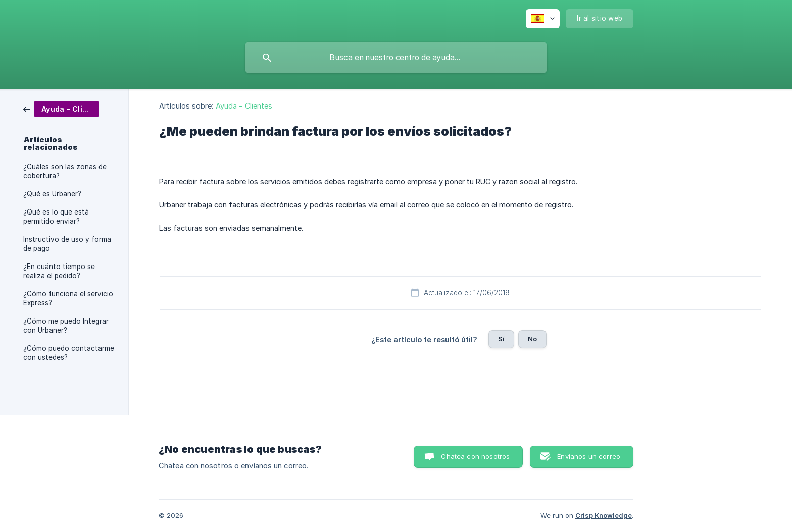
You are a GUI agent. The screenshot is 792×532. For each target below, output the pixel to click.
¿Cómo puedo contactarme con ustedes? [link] (69, 353)
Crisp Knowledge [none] (604, 515)
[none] (543, 19)
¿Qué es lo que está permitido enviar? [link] (56, 217)
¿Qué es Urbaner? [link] (52, 194)
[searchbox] (396, 58)
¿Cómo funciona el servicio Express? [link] (68, 298)
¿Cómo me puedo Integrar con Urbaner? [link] (66, 326)
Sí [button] (501, 339)
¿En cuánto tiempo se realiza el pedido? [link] (59, 271)
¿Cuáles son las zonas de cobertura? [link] (65, 171)
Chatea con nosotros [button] (475, 456)
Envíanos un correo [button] (589, 456)
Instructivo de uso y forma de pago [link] (67, 244)
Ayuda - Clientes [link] (244, 106)
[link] (61, 108)
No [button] (532, 339)
